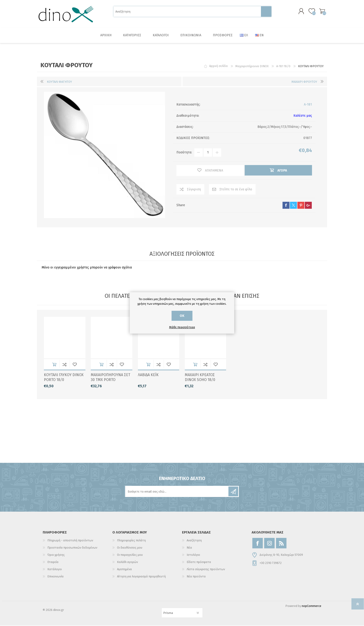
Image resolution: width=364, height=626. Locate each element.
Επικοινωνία (55, 577)
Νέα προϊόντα (196, 577)
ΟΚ (182, 316)
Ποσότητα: (184, 153)
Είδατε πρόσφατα (199, 562)
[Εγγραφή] (177, 492)
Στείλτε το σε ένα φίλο (236, 190)
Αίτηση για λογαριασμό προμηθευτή (141, 577)
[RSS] (281, 544)
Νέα (189, 548)
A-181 (308, 105)
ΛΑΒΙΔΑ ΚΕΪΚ (148, 375)
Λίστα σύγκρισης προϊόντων (206, 570)
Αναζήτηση (266, 12)
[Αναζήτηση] (187, 12)
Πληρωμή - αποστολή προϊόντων (70, 541)
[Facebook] (258, 544)
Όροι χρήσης (56, 555)
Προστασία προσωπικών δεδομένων (72, 548)
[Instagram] (269, 544)
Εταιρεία (53, 562)
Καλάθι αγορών (322, 11)
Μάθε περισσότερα (182, 327)
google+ (308, 206)
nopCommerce (312, 606)
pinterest (301, 206)
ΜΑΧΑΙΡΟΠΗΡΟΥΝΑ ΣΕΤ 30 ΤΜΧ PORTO (110, 378)
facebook (286, 206)
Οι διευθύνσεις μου (130, 548)
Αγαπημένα (75, 365)
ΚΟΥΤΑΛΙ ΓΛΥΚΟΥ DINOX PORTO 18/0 (64, 378)
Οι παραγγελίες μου (130, 555)
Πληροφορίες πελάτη (131, 541)
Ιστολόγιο (193, 555)
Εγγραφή (233, 492)
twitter (293, 206)
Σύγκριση (194, 190)
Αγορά (54, 365)
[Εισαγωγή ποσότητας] (208, 153)
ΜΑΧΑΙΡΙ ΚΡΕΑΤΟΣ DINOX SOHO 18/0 (200, 378)
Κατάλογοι (55, 570)
